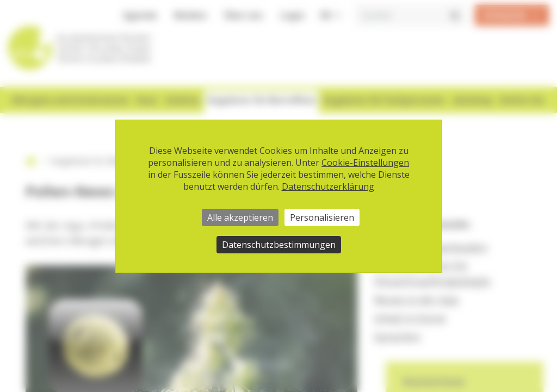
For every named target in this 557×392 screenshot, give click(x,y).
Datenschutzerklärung (328, 186)
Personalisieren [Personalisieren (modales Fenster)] (322, 217)
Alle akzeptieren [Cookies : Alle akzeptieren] (240, 217)
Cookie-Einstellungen (365, 163)
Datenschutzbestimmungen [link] (279, 245)
